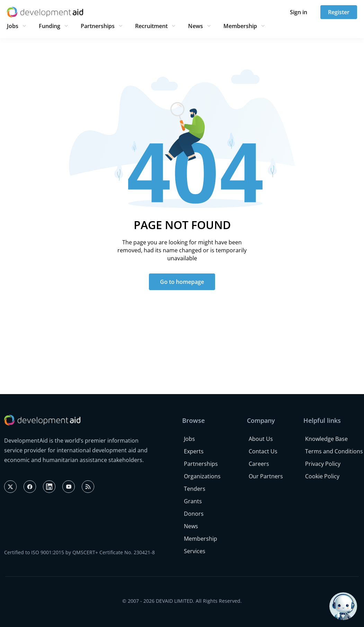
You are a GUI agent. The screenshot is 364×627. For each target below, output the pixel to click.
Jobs (13, 26)
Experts (194, 451)
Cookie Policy (322, 476)
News (196, 26)
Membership (240, 26)
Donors (194, 514)
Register (339, 12)
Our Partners (266, 476)
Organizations (202, 476)
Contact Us (263, 451)
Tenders (195, 489)
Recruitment (151, 26)
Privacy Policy (323, 464)
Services (195, 551)
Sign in (299, 12)
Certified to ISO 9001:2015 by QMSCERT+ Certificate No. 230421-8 (79, 552)
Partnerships (98, 26)
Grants (193, 501)
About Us (261, 439)
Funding (50, 26)
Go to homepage (182, 282)
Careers (259, 464)
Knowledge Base (326, 439)
